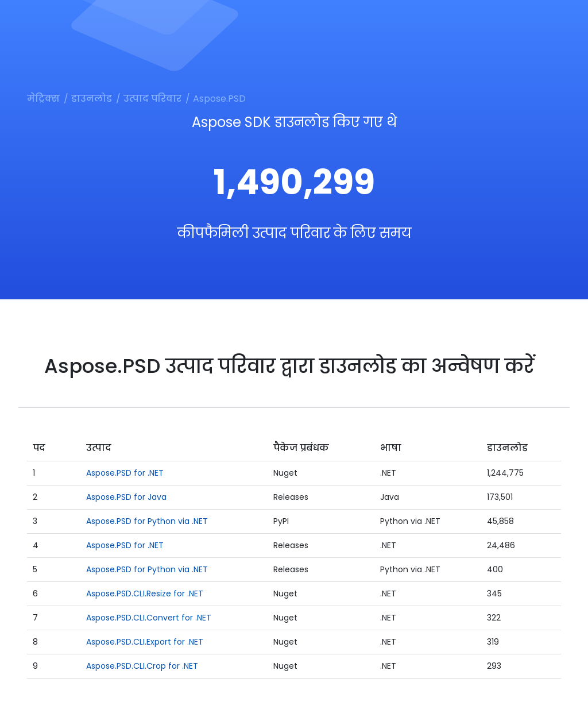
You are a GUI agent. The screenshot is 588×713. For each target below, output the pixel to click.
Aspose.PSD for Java (126, 497)
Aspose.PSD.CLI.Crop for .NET (142, 666)
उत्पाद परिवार (152, 99)
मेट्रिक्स (43, 99)
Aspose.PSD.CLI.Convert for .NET (149, 618)
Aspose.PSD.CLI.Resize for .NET (145, 593)
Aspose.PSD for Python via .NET (147, 521)
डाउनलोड (92, 99)
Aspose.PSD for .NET (125, 473)
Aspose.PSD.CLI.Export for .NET (145, 642)
